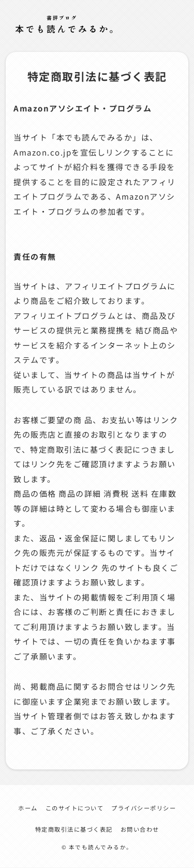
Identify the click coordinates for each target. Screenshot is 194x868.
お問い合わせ (140, 829)
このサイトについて (75, 808)
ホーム (28, 808)
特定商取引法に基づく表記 (74, 829)
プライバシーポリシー (144, 808)
